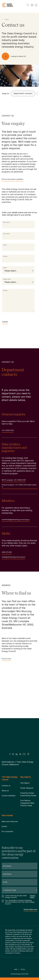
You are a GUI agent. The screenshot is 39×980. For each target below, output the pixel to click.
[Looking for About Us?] (15, 56)
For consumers (7, 831)
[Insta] (13, 754)
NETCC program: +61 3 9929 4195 (14, 481)
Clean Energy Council (19, 974)
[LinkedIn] (17, 754)
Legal (16, 969)
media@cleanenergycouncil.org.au (13, 558)
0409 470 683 (7, 553)
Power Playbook (27, 788)
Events (4, 826)
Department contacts (23, 93)
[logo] (7, 5)
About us (5, 791)
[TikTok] (28, 754)
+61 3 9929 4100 (8, 431)
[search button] (28, 5)
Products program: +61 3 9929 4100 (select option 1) (19, 486)
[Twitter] (20, 754)
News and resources (10, 821)
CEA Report (25, 783)
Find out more (6, 659)
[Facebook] (10, 754)
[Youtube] (24, 754)
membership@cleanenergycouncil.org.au (16, 520)
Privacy (23, 969)
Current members (9, 796)
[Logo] (20, 738)
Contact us (6, 786)
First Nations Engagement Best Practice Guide (27, 803)
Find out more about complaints (12, 180)
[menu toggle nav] (36, 5)
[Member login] (32, 5)
